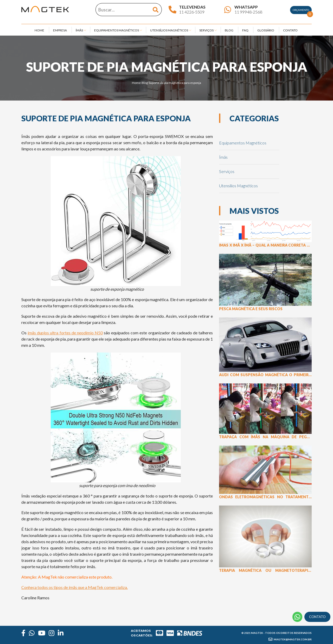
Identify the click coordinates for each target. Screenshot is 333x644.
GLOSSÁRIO (266, 30)
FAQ (245, 30)
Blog (145, 83)
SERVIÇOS (206, 30)
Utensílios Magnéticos (238, 186)
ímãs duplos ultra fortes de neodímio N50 (65, 333)
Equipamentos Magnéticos (243, 143)
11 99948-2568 (248, 12)
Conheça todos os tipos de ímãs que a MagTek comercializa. (75, 587)
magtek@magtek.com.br (290, 639)
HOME (39, 30)
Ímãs (223, 157)
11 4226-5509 (192, 12)
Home (136, 83)
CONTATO (290, 30)
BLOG (229, 30)
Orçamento (302, 11)
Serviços (227, 171)
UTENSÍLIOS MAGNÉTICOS (169, 30)
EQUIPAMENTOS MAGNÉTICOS (117, 30)
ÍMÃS (79, 30)
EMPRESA (60, 30)
